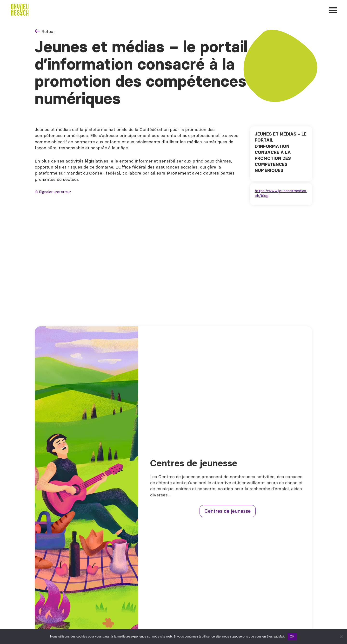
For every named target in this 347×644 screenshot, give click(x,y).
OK (292, 636)
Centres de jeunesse (231, 511)
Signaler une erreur (53, 192)
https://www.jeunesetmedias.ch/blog (281, 193)
